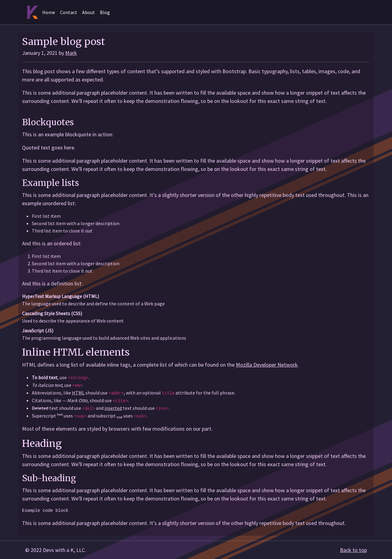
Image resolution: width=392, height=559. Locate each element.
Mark (71, 53)
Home (49, 12)
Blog (105, 12)
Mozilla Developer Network (267, 365)
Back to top (353, 550)
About (89, 12)
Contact (69, 12)
